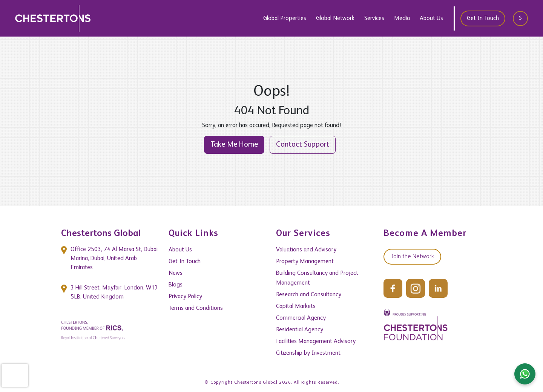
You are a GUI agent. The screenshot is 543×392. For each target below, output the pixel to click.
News (176, 273)
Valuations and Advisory (306, 250)
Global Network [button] (335, 18)
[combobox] (523, 18)
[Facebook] (393, 288)
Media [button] (402, 18)
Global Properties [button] (285, 18)
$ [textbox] (520, 18)
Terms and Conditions (196, 308)
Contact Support (303, 145)
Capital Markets (296, 306)
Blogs (176, 285)
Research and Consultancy (309, 295)
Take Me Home (234, 145)
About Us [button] (431, 18)
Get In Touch (483, 18)
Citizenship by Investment (308, 353)
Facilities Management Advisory (316, 341)
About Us (180, 250)
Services (374, 18)
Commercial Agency (301, 318)
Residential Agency (300, 330)
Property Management (305, 262)
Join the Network (412, 257)
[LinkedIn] (438, 288)
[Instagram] (416, 288)
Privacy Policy (185, 297)
